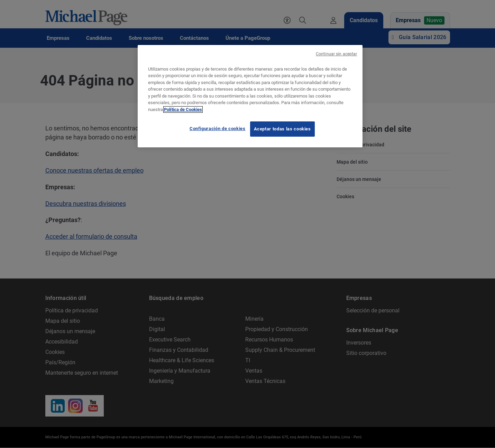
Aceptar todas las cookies (282, 129)
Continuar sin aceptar (337, 54)
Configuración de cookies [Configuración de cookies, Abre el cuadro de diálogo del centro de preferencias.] (218, 129)
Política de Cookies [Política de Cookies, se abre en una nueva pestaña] (183, 109)
